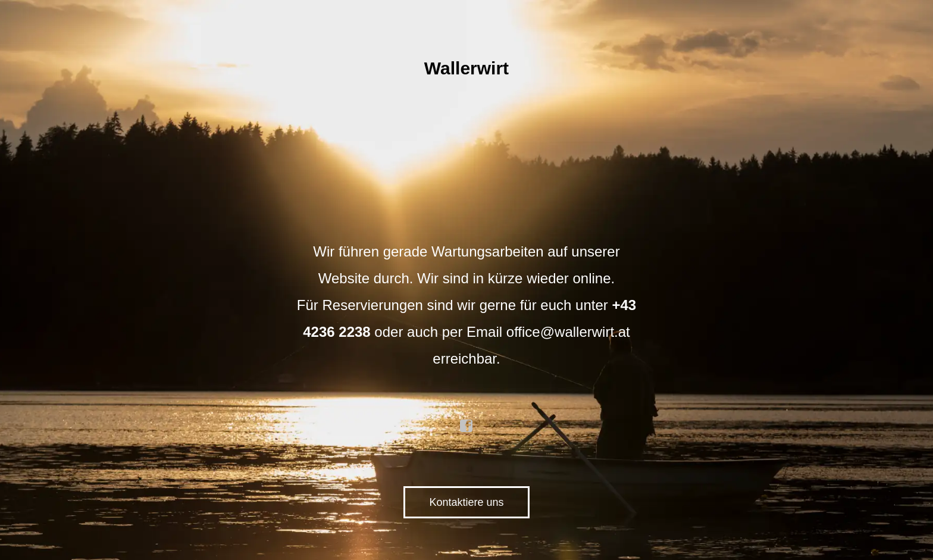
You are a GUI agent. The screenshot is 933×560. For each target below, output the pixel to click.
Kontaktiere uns (466, 502)
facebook (467, 426)
